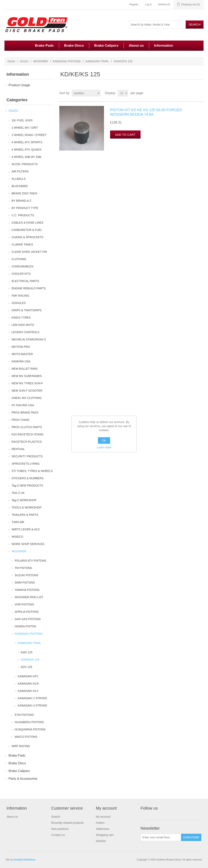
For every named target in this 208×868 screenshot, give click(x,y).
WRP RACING (21, 746)
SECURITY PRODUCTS (27, 456)
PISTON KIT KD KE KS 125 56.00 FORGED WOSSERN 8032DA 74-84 (146, 112)
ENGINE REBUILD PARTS (29, 288)
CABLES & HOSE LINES (27, 223)
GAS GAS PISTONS (28, 619)
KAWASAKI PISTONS (67, 61)
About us (136, 46)
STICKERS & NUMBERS (28, 478)
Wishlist (101, 841)
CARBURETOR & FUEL (27, 230)
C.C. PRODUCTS (23, 215)
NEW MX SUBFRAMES (27, 376)
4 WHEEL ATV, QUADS (27, 150)
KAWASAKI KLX (28, 691)
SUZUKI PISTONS (26, 575)
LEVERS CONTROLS (25, 332)
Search (56, 817)
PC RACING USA (23, 405)
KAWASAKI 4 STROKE (32, 705)
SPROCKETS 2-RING (26, 464)
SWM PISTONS (25, 583)
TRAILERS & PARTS (25, 515)
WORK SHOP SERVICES (28, 544)
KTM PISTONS (24, 715)
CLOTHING (19, 259)
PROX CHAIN (20, 420)
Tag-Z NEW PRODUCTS (27, 486)
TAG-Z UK (18, 493)
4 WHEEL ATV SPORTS (27, 142)
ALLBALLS (19, 179)
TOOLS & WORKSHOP (27, 507)
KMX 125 (27, 652)
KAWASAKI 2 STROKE (32, 698)
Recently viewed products (67, 823)
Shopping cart (105, 835)
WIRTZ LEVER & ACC (26, 529)
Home (11, 61)
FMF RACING (20, 296)
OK (104, 440)
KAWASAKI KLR (28, 684)
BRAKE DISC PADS (24, 193)
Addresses (103, 829)
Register (134, 4)
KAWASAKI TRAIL (97, 61)
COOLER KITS (21, 274)
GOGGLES (19, 303)
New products (60, 829)
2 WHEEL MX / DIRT (25, 128)
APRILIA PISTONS (27, 612)
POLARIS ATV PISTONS (30, 561)
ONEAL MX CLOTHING (27, 398)
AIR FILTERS (20, 171)
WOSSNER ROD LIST (29, 597)
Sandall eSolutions (24, 860)
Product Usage (19, 85)
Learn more (104, 447)
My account (103, 817)
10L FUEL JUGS (22, 120)
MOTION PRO (21, 347)
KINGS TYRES (21, 318)
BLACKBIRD (20, 186)
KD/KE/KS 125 (30, 660)
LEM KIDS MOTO (23, 325)
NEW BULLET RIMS (25, 369)
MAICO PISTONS (26, 737)
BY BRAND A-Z (21, 201)
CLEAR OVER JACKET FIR (29, 252)
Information (164, 46)
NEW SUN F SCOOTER (27, 391)
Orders (100, 823)
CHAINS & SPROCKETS (27, 237)
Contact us (58, 835)
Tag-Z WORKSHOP (24, 500)
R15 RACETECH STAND (28, 434)
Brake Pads (44, 46)
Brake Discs (74, 46)
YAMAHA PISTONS (27, 590)
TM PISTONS (23, 568)
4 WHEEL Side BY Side (27, 157)
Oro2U (24, 61)
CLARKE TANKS (22, 244)
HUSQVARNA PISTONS (30, 729)
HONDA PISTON (25, 626)
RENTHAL (18, 449)
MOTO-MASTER (22, 354)
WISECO (17, 537)
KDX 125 (26, 667)
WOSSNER (40, 61)
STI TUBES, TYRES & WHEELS (32, 471)
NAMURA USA (21, 361)
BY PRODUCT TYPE (25, 208)
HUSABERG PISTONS (29, 722)
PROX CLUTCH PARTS (27, 427)
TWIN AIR (18, 522)
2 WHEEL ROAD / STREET (29, 135)
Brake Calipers (106, 46)
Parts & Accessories (23, 779)
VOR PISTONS (24, 604)
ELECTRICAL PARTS (25, 281)
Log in (148, 4)
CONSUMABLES (22, 266)
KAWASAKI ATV (28, 676)
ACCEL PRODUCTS (25, 164)
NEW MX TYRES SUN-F (27, 383)
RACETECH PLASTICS (27, 442)
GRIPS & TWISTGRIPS (27, 310)
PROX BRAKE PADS (25, 412)
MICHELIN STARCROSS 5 (29, 339)
